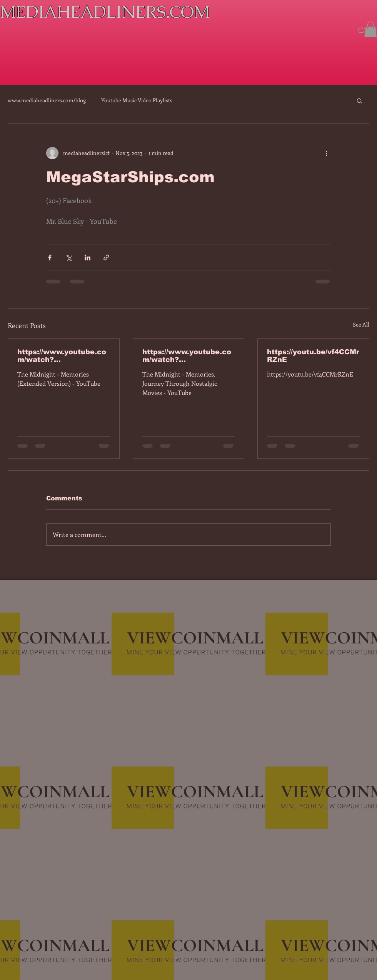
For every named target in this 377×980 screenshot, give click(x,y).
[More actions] (326, 153)
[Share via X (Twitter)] (69, 257)
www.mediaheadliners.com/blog (47, 100)
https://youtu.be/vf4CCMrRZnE (313, 356)
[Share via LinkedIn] (88, 257)
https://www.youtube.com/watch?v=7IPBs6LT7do (62, 356)
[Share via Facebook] (50, 257)
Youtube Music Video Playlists (137, 100)
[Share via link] (106, 257)
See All (361, 324)
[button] (370, 29)
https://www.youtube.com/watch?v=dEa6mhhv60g (187, 356)
